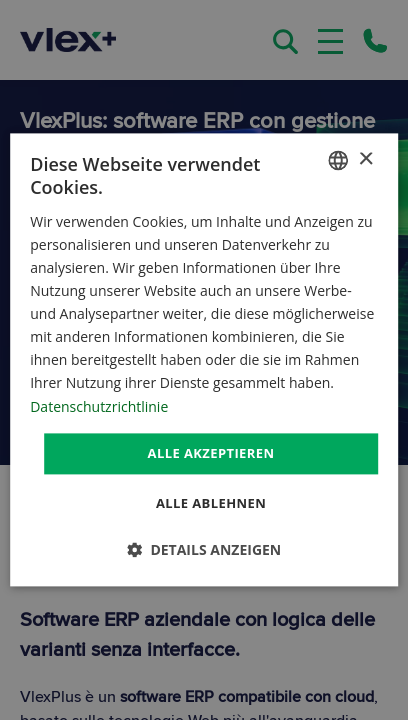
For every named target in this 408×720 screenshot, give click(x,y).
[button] (204, 550)
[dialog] (204, 359)
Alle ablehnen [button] (211, 504)
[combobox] (338, 160)
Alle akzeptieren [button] (211, 453)
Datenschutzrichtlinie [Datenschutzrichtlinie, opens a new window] (99, 406)
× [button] (365, 159)
